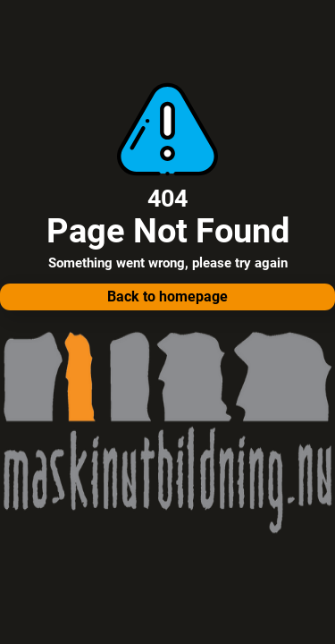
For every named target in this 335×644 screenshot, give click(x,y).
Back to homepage (167, 297)
